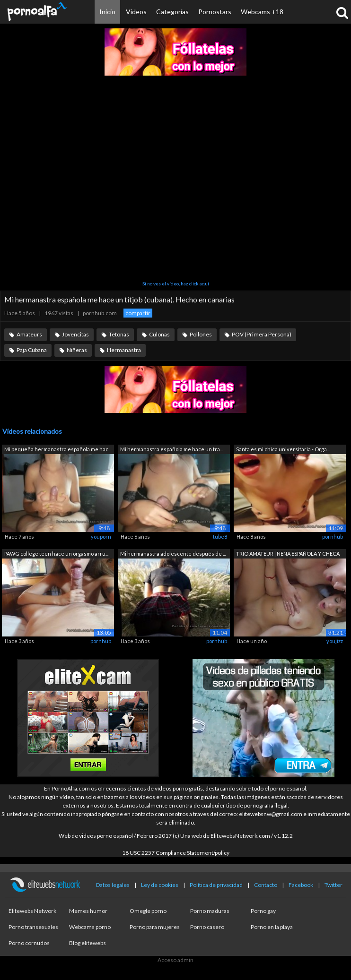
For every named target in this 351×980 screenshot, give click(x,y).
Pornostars (215, 12)
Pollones (201, 334)
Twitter (333, 885)
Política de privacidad (216, 885)
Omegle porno (148, 911)
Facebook (301, 885)
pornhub (333, 537)
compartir (138, 313)
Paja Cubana (32, 350)
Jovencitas (75, 334)
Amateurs (29, 334)
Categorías (172, 12)
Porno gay (263, 911)
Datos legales (113, 885)
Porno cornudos (29, 943)
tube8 (220, 537)
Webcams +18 (262, 12)
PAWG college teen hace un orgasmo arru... (56, 554)
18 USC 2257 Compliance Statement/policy (176, 853)
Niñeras (77, 350)
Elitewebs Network (32, 911)
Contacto (266, 885)
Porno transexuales (33, 927)
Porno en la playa (272, 927)
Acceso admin (175, 960)
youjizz (335, 641)
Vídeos (136, 12)
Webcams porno (90, 927)
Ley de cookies (160, 885)
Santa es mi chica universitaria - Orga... (283, 449)
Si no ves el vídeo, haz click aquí (176, 284)
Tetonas (119, 334)
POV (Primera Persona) (262, 334)
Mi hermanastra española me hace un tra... (171, 449)
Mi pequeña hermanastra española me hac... (58, 449)
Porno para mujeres (155, 927)
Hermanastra (124, 350)
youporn (101, 537)
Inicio (107, 12)
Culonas (159, 334)
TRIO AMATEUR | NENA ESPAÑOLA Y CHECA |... (288, 554)
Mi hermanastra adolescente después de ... (173, 554)
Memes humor (88, 911)
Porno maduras (210, 911)
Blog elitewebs (88, 943)
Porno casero (207, 927)
